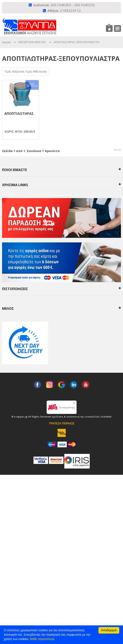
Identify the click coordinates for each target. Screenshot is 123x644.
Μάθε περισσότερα (42, 639)
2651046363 (61, 5)
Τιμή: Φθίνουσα (36, 71)
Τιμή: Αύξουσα (15, 71)
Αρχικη (6, 42)
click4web (106, 417)
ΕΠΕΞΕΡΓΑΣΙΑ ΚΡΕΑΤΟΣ (32, 42)
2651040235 (84, 5)
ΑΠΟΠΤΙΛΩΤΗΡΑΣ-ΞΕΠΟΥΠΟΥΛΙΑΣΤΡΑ (76, 42)
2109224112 (70, 11)
